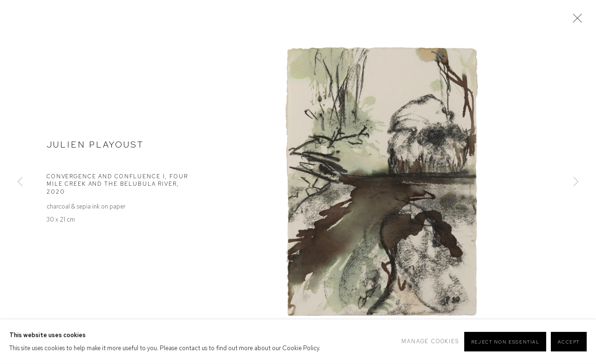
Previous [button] (20, 182)
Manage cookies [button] (430, 341)
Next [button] (576, 182)
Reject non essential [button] (505, 342)
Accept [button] (569, 342)
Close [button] (575, 21)
